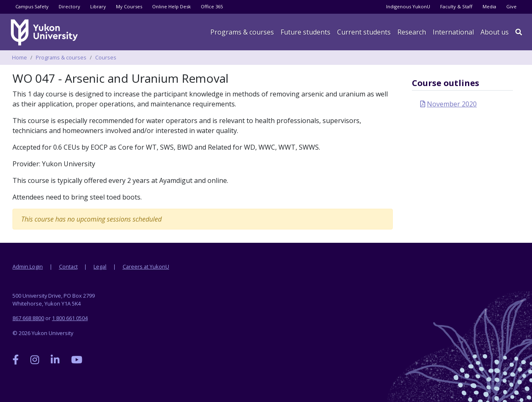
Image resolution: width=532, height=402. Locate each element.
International (453, 32)
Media (489, 6)
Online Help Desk (171, 6)
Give (511, 6)
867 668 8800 (28, 318)
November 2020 (452, 104)
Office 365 (212, 6)
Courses (106, 57)
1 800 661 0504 (70, 318)
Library (98, 6)
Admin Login (28, 266)
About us (495, 32)
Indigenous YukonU (408, 6)
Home (20, 57)
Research (412, 32)
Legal (100, 266)
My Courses (129, 6)
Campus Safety (32, 6)
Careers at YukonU (146, 266)
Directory (69, 6)
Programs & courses (242, 32)
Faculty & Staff (456, 6)
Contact (68, 266)
